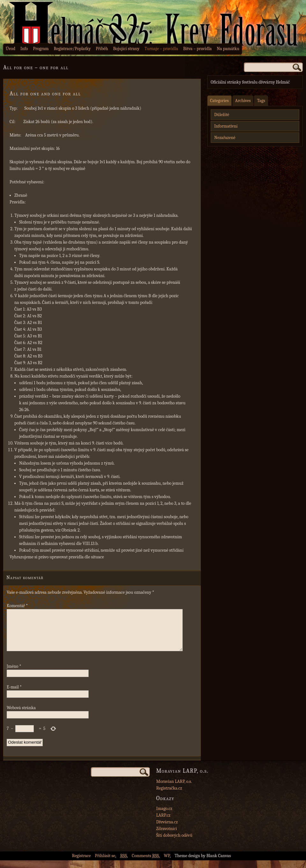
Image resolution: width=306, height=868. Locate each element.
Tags (261, 101)
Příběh (102, 49)
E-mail (14, 695)
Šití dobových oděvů (174, 843)
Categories (219, 101)
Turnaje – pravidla (161, 49)
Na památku (228, 49)
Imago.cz (164, 816)
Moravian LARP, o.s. (174, 789)
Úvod (11, 49)
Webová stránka (21, 715)
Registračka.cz (169, 796)
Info (24, 49)
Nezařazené (225, 138)
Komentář (17, 606)
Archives (243, 101)
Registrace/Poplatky (72, 49)
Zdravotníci (167, 836)
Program (41, 49)
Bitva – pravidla (197, 49)
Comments (146, 863)
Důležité (222, 115)
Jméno (14, 674)
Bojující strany (126, 49)
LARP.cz (163, 823)
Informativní (226, 126)
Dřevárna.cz (167, 830)
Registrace (81, 863)
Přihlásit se (105, 863)
